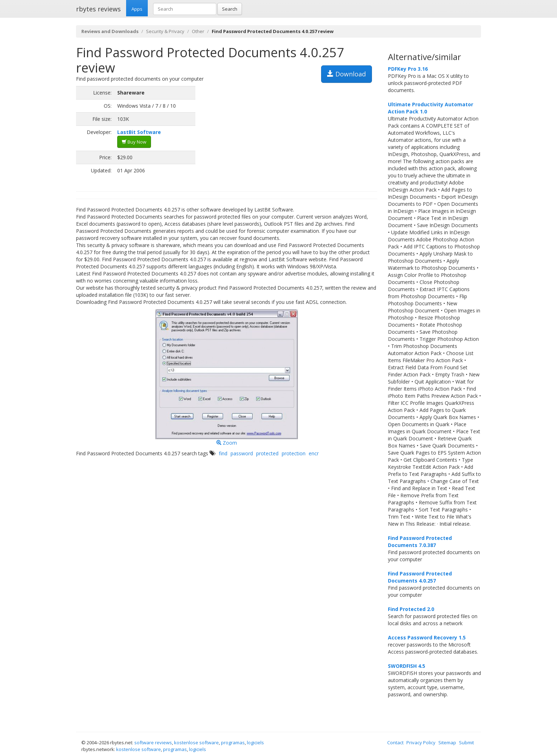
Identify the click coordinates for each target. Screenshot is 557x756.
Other (198, 31)
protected (267, 453)
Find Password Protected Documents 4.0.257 (420, 577)
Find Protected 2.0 (411, 609)
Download (347, 74)
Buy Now (134, 142)
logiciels (255, 742)
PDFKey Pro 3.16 (408, 69)
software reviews (153, 742)
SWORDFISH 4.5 (407, 666)
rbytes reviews (98, 9)
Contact (395, 742)
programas (233, 742)
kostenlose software (196, 742)
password (242, 453)
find (223, 453)
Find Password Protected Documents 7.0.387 (420, 541)
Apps (137, 9)
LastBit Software (139, 132)
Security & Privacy (165, 31)
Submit (466, 742)
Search (230, 9)
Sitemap (447, 742)
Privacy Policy (421, 742)
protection (294, 453)
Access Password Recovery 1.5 (427, 637)
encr (314, 453)
